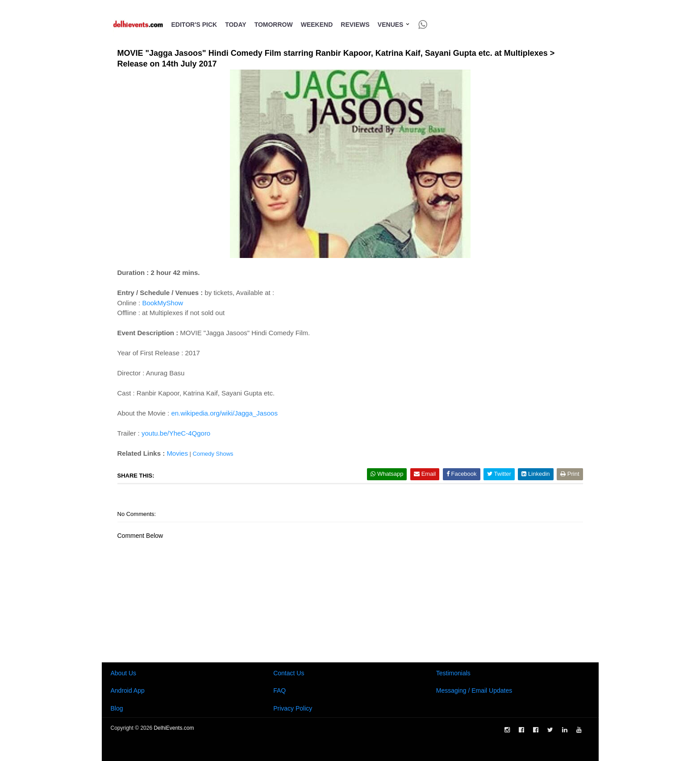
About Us (124, 673)
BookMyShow (162, 303)
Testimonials (453, 673)
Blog (117, 708)
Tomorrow (274, 25)
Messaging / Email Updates (474, 690)
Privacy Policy (293, 708)
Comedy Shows (213, 454)
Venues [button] (394, 25)
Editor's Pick (194, 25)
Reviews (355, 25)
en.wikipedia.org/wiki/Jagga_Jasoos (224, 413)
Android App (128, 690)
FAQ (279, 690)
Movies (177, 453)
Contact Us (289, 673)
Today (235, 25)
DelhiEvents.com (174, 728)
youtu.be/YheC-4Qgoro (176, 433)
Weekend (317, 25)
